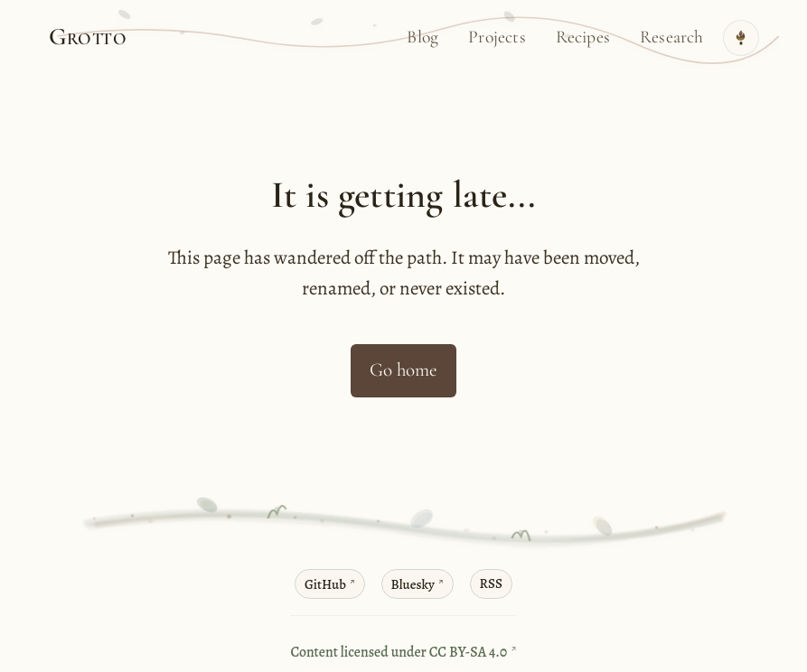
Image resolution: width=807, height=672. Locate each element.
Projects (497, 37)
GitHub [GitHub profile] (323, 586)
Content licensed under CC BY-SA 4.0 (400, 653)
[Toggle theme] (740, 38)
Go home (403, 370)
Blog (422, 37)
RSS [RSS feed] (495, 584)
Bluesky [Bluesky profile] (415, 586)
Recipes (583, 37)
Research (672, 37)
